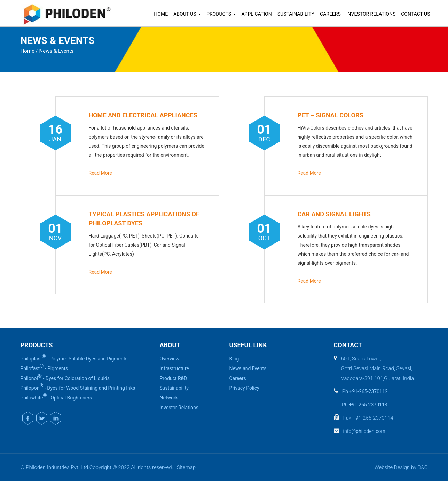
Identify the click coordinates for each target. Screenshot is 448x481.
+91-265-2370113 (368, 405)
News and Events (248, 368)
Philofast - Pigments (44, 367)
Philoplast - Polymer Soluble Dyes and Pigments (74, 358)
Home (161, 14)
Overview (170, 359)
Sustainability (296, 14)
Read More (100, 173)
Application (256, 14)
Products (221, 14)
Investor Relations (371, 14)
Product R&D (174, 378)
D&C (423, 467)
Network (169, 398)
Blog (234, 359)
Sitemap (186, 467)
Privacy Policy (244, 388)
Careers (330, 14)
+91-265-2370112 (369, 391)
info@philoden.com (364, 431)
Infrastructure (174, 368)
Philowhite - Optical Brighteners (56, 397)
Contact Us (415, 14)
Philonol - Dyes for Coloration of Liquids (65, 377)
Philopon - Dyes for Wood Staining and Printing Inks (78, 387)
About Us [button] (187, 14)
